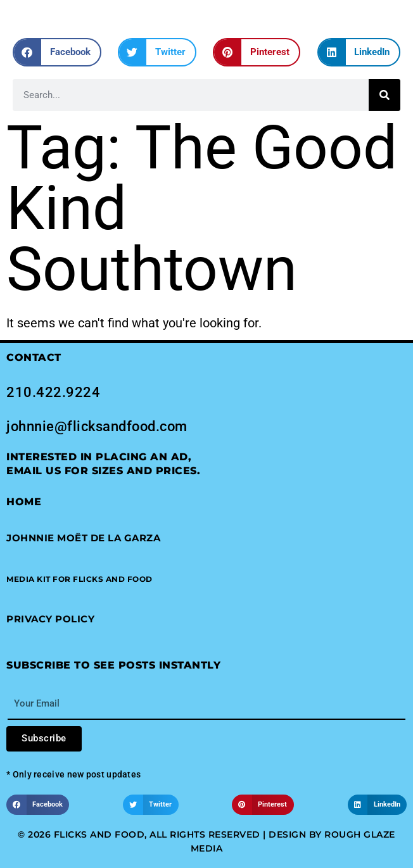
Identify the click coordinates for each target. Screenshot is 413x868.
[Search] (384, 95)
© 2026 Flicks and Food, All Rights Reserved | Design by (171, 834)
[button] (57, 52)
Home (24, 502)
